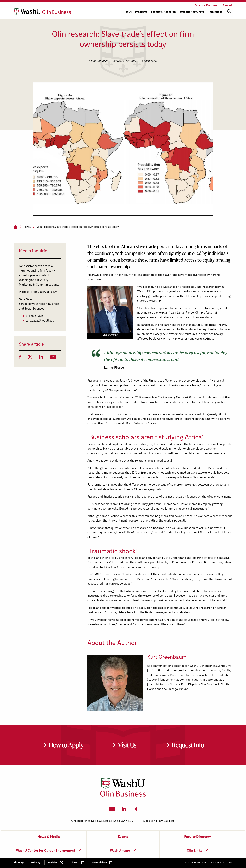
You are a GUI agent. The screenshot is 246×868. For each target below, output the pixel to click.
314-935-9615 (35, 316)
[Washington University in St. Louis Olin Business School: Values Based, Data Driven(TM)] (123, 796)
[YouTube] (112, 810)
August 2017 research (139, 398)
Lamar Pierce (185, 313)
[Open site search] (229, 11)
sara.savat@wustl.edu (40, 321)
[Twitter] (30, 358)
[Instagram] (135, 810)
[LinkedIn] (41, 358)
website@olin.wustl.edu (159, 821)
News (27, 227)
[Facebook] (20, 358)
